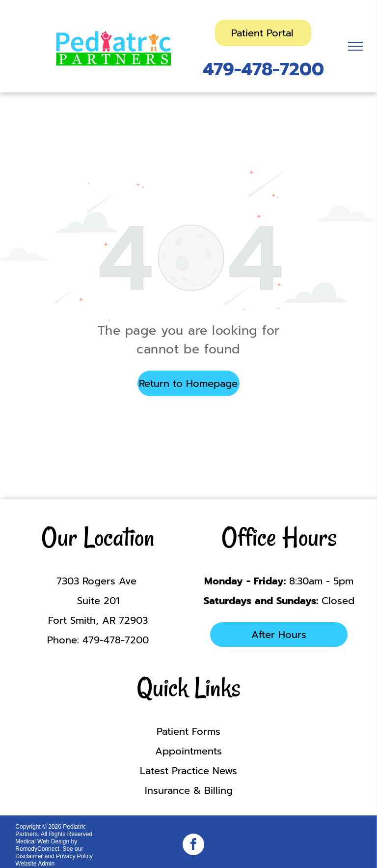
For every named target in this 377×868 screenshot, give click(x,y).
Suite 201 (98, 601)
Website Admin (35, 864)
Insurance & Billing (189, 790)
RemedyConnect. (38, 849)
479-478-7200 (263, 69)
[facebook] (193, 846)
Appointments (188, 751)
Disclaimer (29, 856)
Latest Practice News (188, 771)
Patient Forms (188, 731)
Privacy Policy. (75, 856)
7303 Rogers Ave (98, 581)
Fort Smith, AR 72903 (98, 620)
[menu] (355, 46)
